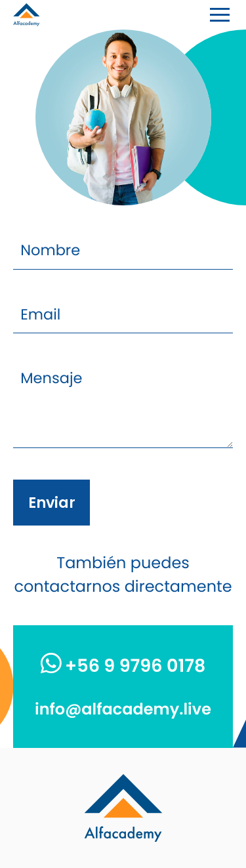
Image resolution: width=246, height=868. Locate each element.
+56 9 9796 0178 (123, 666)
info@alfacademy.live (123, 710)
